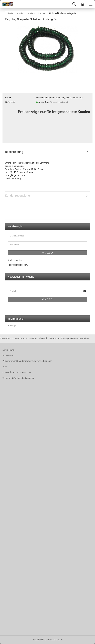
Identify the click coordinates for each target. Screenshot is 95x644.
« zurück (21, 13)
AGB (5, 367)
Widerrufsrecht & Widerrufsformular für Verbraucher (27, 361)
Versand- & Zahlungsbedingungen (18, 378)
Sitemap (12, 326)
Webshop (37, 640)
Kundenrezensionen (18, 196)
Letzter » (42, 13)
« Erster (10, 13)
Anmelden (48, 253)
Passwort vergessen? (18, 265)
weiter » (32, 13)
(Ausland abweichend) (59, 102)
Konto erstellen (15, 260)
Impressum (8, 355)
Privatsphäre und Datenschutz (17, 372)
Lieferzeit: (10, 102)
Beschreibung (14, 152)
